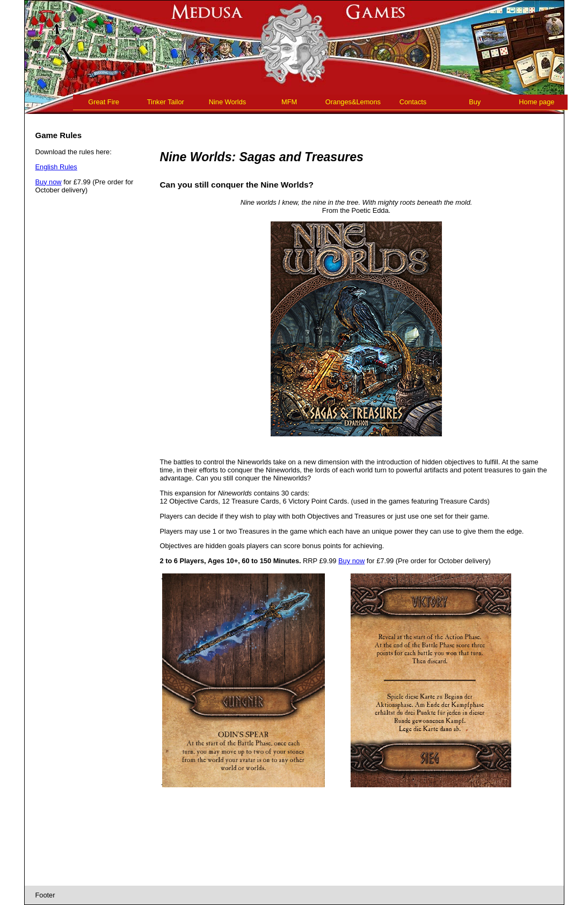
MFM (289, 102)
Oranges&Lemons (353, 102)
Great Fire (104, 102)
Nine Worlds (227, 102)
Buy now (49, 182)
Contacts (413, 102)
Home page (536, 102)
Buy (475, 102)
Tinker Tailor (166, 102)
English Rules (56, 167)
